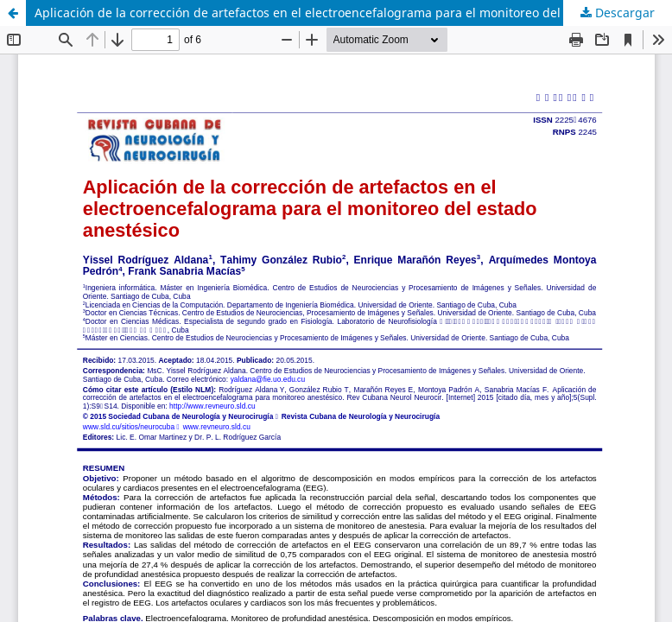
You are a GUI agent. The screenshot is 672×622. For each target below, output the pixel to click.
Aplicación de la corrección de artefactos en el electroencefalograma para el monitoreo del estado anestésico (351, 13)
